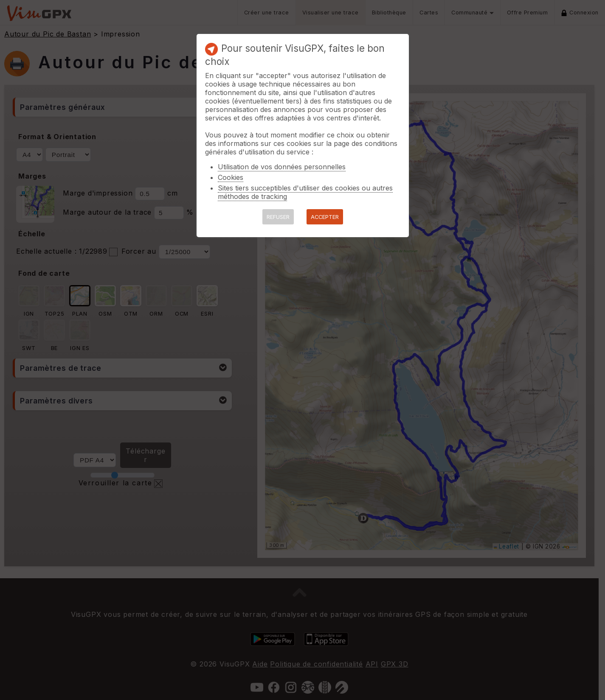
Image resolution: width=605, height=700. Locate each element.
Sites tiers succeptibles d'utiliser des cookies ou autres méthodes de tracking (305, 192)
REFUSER (278, 217)
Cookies (231, 177)
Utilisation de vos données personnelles (282, 167)
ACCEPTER (325, 217)
